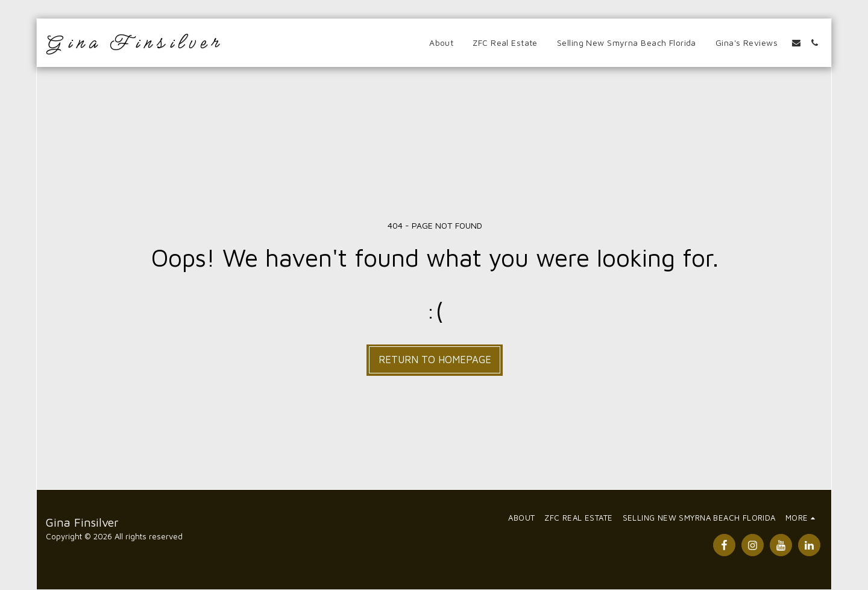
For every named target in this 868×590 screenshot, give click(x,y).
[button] (796, 43)
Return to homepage (435, 359)
